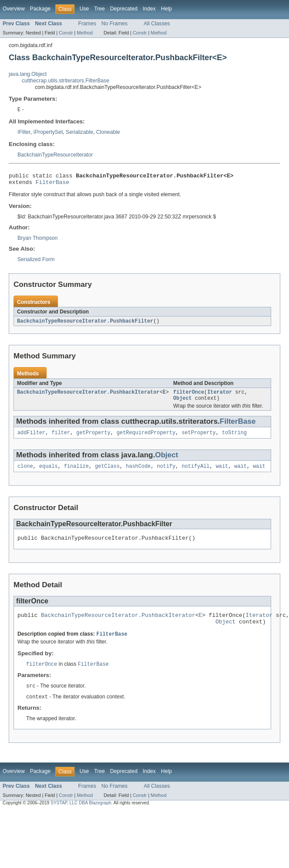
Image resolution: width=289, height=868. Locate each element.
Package (40, 9)
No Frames (115, 24)
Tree (100, 9)
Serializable (80, 133)
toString (234, 439)
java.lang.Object (28, 74)
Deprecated (124, 9)
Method (85, 33)
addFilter (31, 439)
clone (25, 473)
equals (49, 473)
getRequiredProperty (146, 439)
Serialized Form (36, 262)
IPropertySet (48, 133)
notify (166, 473)
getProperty (93, 439)
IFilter (24, 133)
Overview (14, 9)
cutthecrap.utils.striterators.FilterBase (66, 81)
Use (84, 9)
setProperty (199, 439)
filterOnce (189, 396)
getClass (107, 473)
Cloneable (108, 133)
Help (166, 9)
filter (61, 439)
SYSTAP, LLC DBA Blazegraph (81, 815)
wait (222, 473)
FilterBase (53, 185)
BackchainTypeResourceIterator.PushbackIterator (88, 396)
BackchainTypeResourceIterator (55, 155)
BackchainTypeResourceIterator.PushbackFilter (85, 324)
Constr (66, 33)
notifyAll (196, 473)
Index (149, 9)
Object (182, 403)
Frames (87, 24)
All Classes (157, 24)
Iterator (219, 396)
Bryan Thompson (37, 241)
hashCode (138, 473)
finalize (76, 473)
